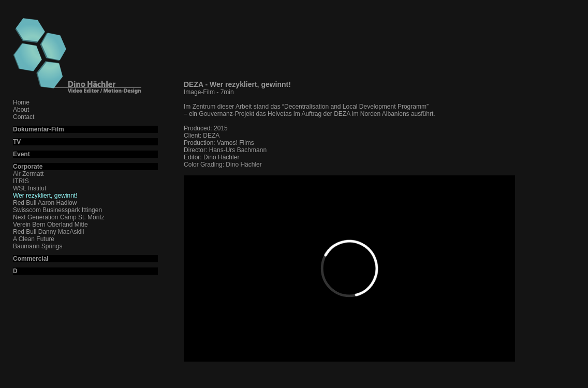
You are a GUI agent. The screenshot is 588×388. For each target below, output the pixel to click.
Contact (24, 117)
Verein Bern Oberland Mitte (50, 225)
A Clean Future (34, 239)
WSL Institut (30, 188)
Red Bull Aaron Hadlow (45, 203)
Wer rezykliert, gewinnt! (45, 196)
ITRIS (21, 181)
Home (21, 102)
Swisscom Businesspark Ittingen (57, 210)
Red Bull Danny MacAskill (48, 232)
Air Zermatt (28, 174)
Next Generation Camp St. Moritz (59, 217)
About (21, 110)
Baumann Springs (38, 246)
